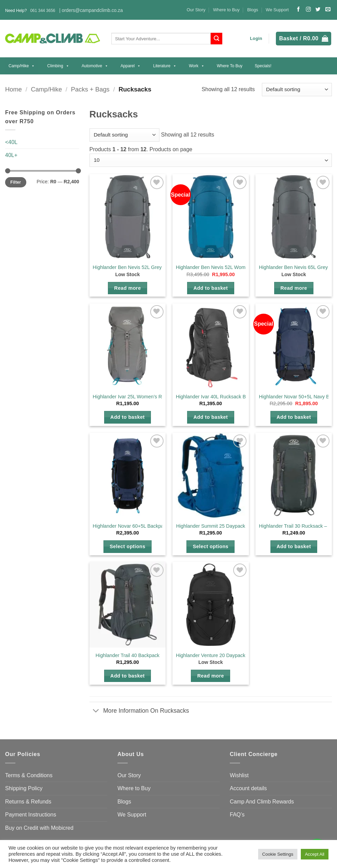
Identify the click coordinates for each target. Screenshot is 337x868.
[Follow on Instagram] (308, 10)
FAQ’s (237, 815)
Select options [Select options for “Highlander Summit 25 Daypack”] (211, 546)
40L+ (11, 155)
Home (13, 89)
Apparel (131, 66)
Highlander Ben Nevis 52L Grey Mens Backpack (145, 267)
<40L (11, 142)
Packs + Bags (90, 89)
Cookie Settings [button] (278, 854)
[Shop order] (297, 90)
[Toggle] (96, 711)
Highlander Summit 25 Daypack (211, 526)
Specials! (263, 66)
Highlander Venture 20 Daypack (210, 655)
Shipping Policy (24, 788)
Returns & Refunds (28, 802)
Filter (16, 182)
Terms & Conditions (29, 775)
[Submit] (216, 39)
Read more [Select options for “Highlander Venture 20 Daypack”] (211, 676)
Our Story (196, 10)
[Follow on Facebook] (298, 10)
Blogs (253, 10)
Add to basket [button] (210, 288)
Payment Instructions (31, 815)
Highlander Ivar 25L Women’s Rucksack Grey (142, 397)
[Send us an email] (328, 10)
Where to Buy (226, 10)
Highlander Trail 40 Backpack (128, 655)
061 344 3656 (43, 11)
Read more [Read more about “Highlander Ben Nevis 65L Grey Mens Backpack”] (294, 288)
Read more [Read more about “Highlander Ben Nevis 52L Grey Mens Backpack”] (127, 288)
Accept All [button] (315, 854)
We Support (277, 10)
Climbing (58, 66)
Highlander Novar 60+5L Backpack (131, 526)
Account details (248, 788)
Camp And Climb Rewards (262, 802)
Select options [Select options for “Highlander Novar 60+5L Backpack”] (127, 546)
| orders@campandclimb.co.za (91, 10)
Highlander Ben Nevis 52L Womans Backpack (226, 267)
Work (197, 66)
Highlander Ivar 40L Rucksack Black (215, 397)
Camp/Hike (22, 66)
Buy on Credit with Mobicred (39, 828)
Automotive (95, 66)
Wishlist (239, 775)
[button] (256, 39)
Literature (165, 66)
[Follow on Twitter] (318, 10)
